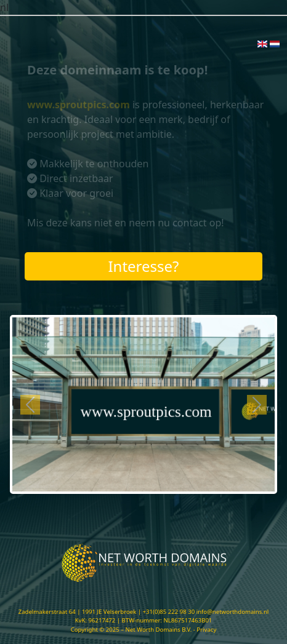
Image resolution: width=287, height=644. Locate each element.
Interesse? (143, 266)
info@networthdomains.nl (233, 612)
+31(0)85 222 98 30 (169, 612)
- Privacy (205, 630)
